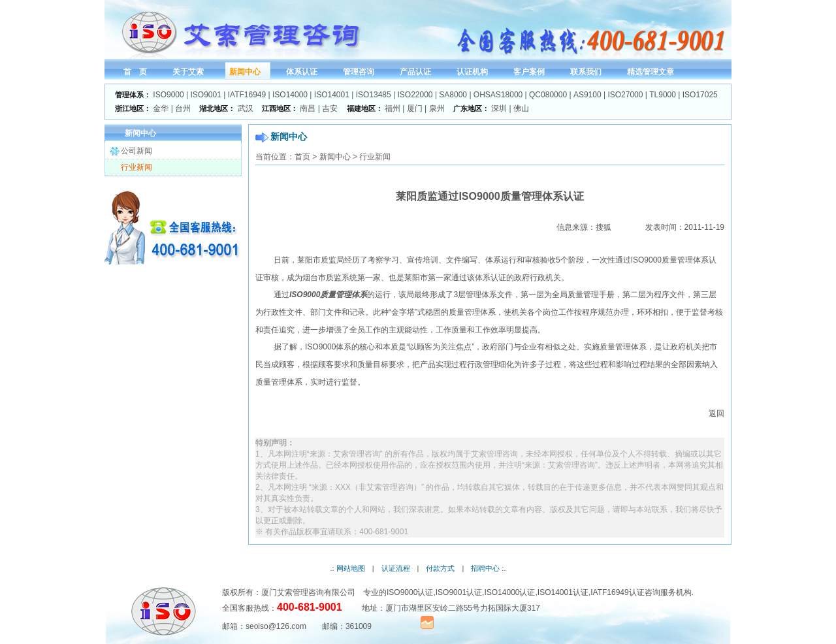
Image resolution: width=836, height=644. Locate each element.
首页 (302, 157)
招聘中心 (485, 568)
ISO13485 (374, 95)
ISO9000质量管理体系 (328, 295)
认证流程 (396, 568)
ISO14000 (290, 95)
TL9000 (663, 95)
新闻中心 (335, 157)
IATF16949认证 (617, 592)
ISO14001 (332, 95)
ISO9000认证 (410, 592)
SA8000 (453, 95)
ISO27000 (625, 95)
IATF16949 (247, 95)
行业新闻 (137, 167)
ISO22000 (415, 95)
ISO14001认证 (563, 592)
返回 (716, 413)
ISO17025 (700, 95)
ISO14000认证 (509, 592)
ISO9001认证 (459, 592)
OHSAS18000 (498, 95)
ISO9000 (168, 95)
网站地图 (351, 568)
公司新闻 (137, 151)
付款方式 (440, 568)
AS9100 (587, 95)
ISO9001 (206, 95)
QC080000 (548, 95)
